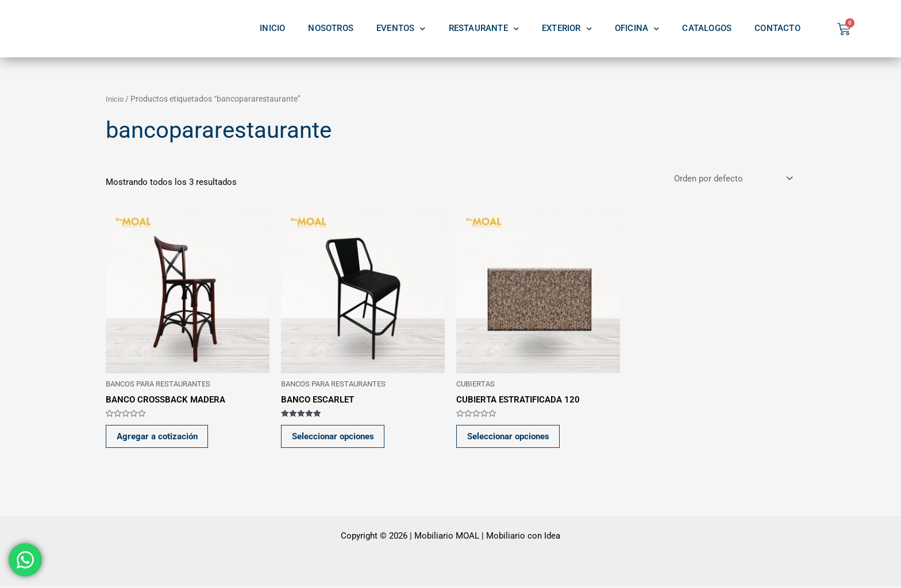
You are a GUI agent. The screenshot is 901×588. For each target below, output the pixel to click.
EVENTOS (401, 29)
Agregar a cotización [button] (158, 438)
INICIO (272, 28)
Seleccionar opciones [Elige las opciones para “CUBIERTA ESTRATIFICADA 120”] (509, 438)
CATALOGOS (707, 28)
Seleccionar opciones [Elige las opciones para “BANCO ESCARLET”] (334, 438)
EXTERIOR (567, 29)
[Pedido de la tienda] (732, 179)
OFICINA (637, 29)
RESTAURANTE (484, 29)
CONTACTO (777, 28)
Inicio (115, 99)
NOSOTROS (331, 28)
